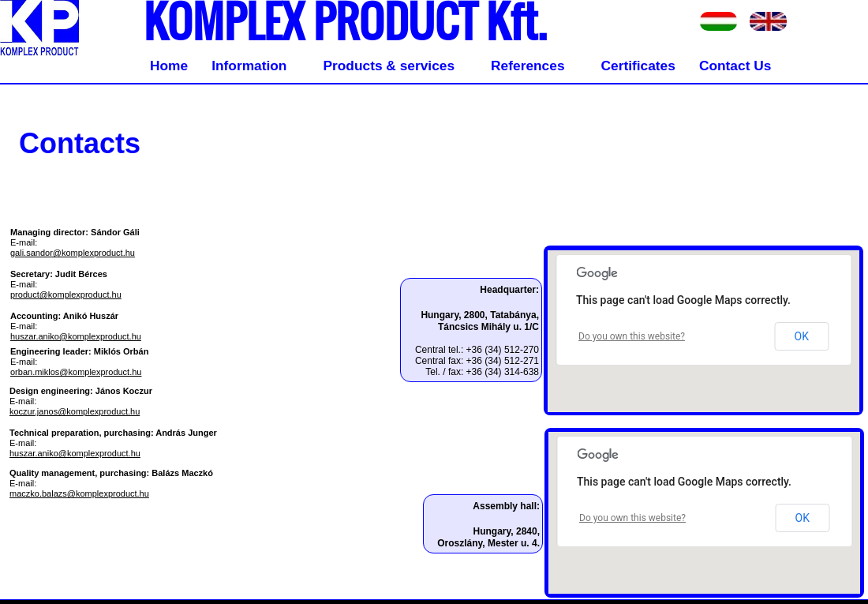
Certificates (638, 66)
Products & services (389, 66)
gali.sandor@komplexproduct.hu (73, 253)
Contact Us (735, 66)
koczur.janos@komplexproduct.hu (75, 411)
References (528, 66)
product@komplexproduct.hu (66, 294)
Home (169, 66)
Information (249, 66)
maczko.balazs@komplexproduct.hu (79, 493)
